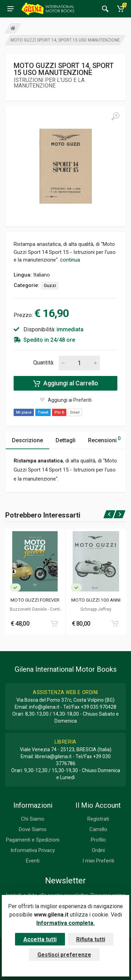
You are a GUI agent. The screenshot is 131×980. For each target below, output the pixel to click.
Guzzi (50, 285)
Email (75, 412)
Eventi (33, 861)
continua (70, 260)
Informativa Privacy (33, 850)
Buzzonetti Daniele (29, 609)
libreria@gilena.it (53, 756)
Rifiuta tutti (91, 939)
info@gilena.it (44, 707)
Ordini (98, 850)
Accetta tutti (40, 939)
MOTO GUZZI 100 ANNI (96, 600)
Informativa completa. (65, 923)
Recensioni (104, 439)
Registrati (98, 819)
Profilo (98, 840)
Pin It (59, 412)
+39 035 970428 (99, 707)
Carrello (98, 829)
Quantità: (44, 363)
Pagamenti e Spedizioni (33, 840)
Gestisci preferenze (64, 955)
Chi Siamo (33, 819)
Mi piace (24, 412)
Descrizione (27, 440)
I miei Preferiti (98, 861)
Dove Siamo (33, 829)
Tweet (43, 412)
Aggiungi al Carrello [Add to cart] (66, 383)
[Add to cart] (54, 624)
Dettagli (65, 440)
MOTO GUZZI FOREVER (35, 600)
